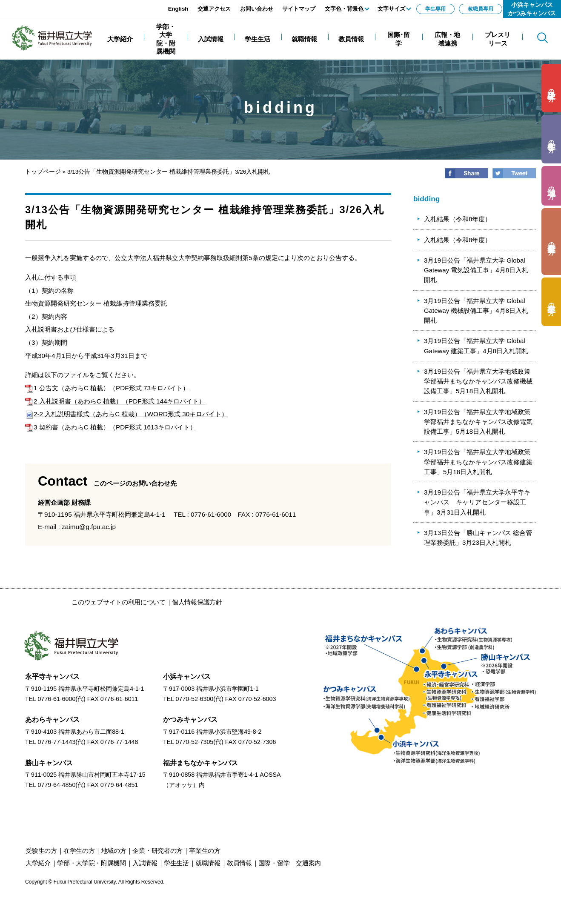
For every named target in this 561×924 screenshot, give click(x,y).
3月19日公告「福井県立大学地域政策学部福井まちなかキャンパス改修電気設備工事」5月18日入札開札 (478, 422)
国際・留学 (274, 863)
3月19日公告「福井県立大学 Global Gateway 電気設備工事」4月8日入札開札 (476, 270)
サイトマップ (299, 9)
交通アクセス (214, 9)
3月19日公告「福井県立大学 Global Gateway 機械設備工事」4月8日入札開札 (476, 311)
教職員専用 (481, 9)
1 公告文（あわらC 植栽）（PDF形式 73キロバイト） (107, 388)
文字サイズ (391, 9)
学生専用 (435, 9)
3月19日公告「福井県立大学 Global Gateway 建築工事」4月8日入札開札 (476, 346)
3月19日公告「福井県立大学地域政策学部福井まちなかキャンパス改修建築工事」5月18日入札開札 (478, 462)
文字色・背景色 (344, 9)
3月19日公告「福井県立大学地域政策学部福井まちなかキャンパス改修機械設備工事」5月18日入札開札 (478, 381)
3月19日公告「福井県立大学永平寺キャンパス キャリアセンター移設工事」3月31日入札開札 (477, 502)
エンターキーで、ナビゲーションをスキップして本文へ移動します (96, 4)
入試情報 (145, 863)
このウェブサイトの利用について (119, 602)
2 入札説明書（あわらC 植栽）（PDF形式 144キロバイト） (115, 401)
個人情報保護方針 (197, 602)
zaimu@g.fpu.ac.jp (89, 527)
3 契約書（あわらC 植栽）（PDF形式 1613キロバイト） (111, 427)
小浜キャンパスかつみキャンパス (532, 9)
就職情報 (208, 863)
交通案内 (308, 863)
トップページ (43, 172)
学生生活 (176, 863)
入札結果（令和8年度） (458, 219)
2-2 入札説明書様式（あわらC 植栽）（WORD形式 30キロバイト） (126, 414)
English (178, 9)
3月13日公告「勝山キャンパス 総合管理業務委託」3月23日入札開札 (478, 538)
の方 (551, 88)
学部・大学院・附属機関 (92, 863)
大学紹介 (38, 863)
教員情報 (239, 863)
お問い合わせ (257, 9)
